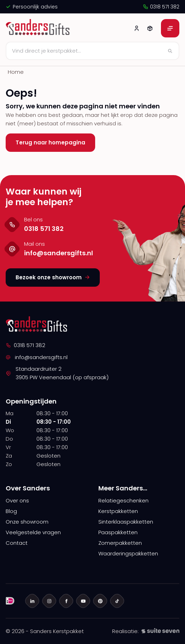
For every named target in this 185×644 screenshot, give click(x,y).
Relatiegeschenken (123, 500)
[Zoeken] (92, 51)
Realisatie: (146, 631)
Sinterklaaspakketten (126, 522)
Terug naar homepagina (50, 142)
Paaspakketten (118, 532)
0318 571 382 (161, 7)
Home (16, 72)
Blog (11, 511)
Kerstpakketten (118, 511)
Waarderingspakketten (128, 553)
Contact (17, 543)
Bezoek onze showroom (53, 277)
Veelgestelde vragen (33, 532)
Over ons (17, 500)
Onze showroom (27, 522)
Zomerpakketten (120, 543)
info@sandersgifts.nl (37, 357)
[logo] (39, 28)
